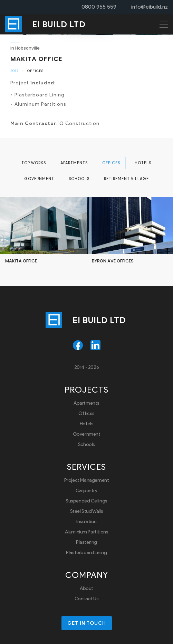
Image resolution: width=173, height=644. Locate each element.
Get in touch (87, 623)
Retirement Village (126, 179)
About (86, 588)
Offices (35, 71)
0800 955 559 (99, 7)
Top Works (34, 163)
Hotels (143, 163)
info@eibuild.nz (150, 7)
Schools (79, 179)
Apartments (74, 163)
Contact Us (87, 599)
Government (39, 179)
